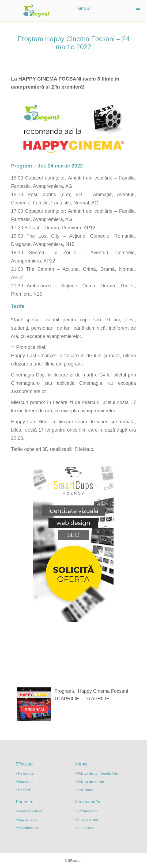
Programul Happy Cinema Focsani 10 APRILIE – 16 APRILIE (91, 695)
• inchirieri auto (86, 811)
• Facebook (25, 782)
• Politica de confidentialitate (96, 773)
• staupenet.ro (27, 819)
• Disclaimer (84, 790)
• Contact (23, 790)
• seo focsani (85, 828)
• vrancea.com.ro (29, 811)
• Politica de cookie (89, 782)
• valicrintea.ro (27, 828)
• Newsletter (25, 773)
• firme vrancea (86, 819)
